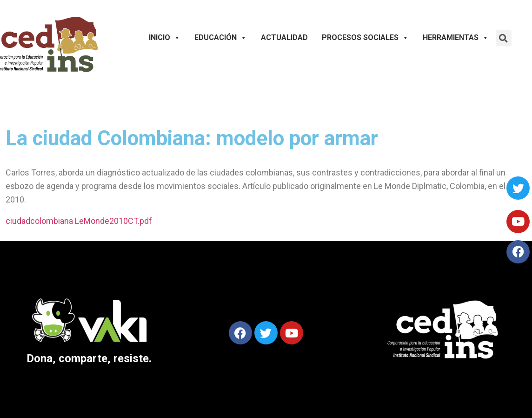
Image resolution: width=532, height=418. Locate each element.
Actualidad (284, 37)
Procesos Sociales (365, 38)
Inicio (165, 38)
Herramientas (456, 38)
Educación (221, 38)
